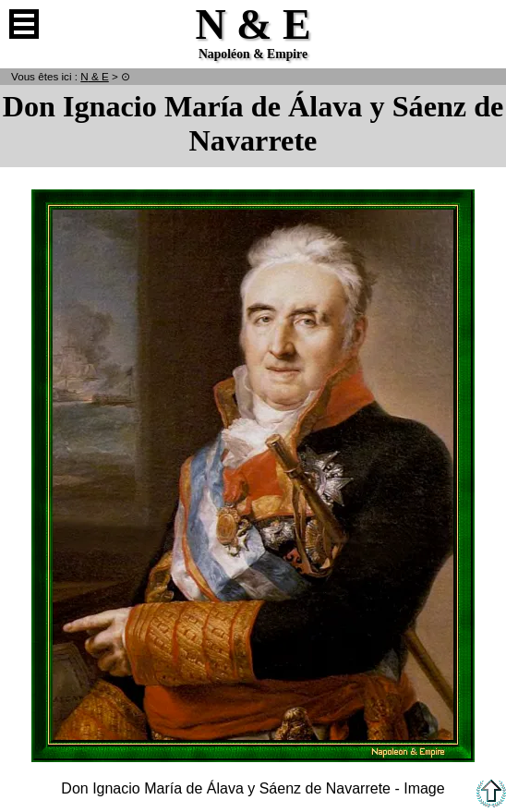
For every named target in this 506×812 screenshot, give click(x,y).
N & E (95, 76)
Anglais (482, 24)
